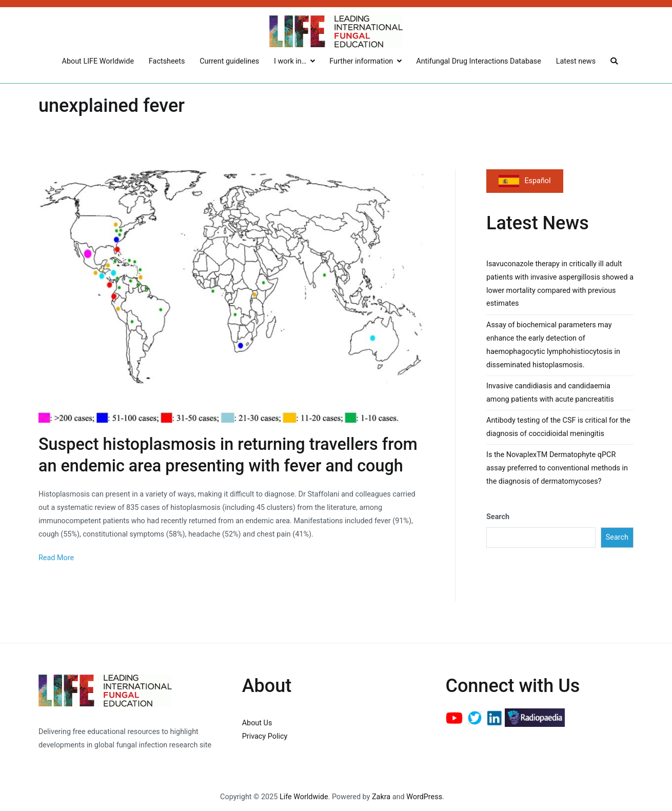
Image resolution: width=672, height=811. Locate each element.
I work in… (290, 61)
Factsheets (167, 61)
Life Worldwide (304, 797)
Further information (361, 61)
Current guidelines (229, 61)
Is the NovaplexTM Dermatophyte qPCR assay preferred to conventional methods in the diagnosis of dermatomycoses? (557, 468)
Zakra (381, 797)
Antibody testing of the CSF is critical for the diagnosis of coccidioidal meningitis (558, 427)
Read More (56, 558)
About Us (257, 723)
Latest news (576, 61)
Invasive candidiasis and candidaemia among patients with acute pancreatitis (550, 393)
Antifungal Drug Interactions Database (479, 61)
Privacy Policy (265, 736)
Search (498, 517)
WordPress (424, 797)
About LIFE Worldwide (98, 61)
